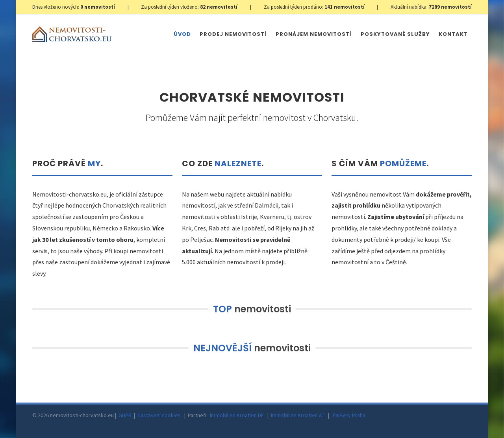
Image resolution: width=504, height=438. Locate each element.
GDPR (125, 415)
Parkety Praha (349, 415)
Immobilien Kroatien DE (237, 415)
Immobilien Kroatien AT (298, 415)
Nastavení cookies (159, 415)
